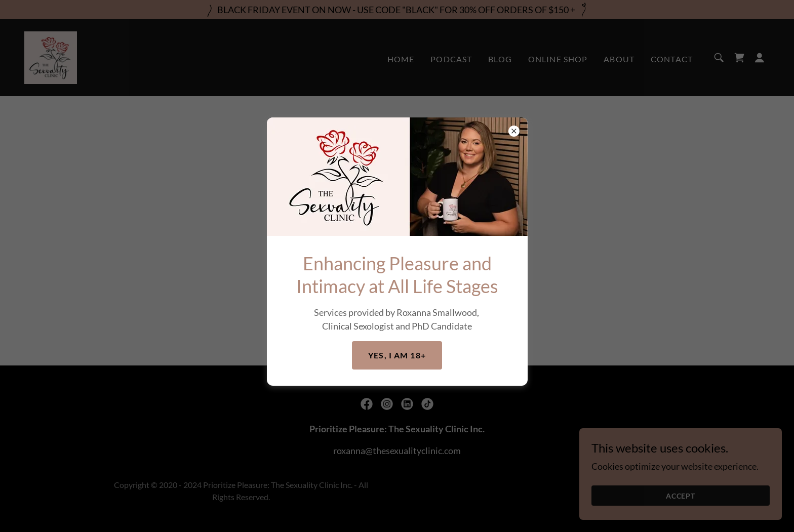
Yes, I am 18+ (397, 355)
